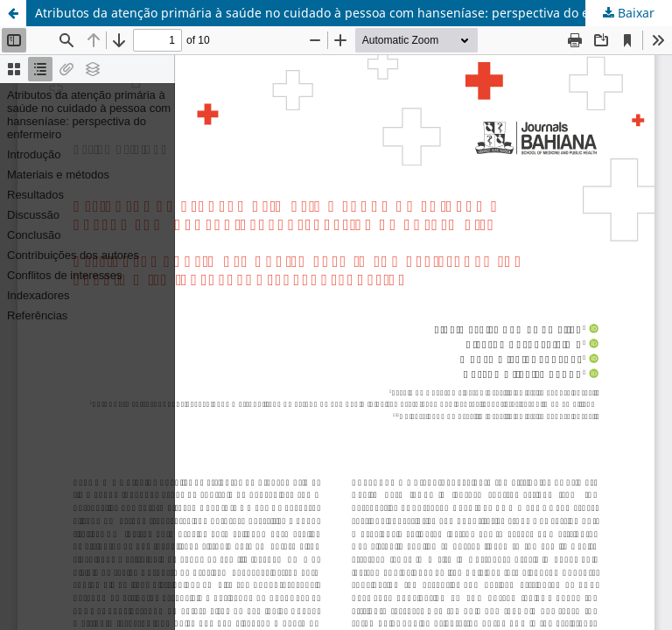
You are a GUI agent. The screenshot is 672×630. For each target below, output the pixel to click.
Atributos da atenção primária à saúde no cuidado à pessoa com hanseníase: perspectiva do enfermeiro (341, 13)
